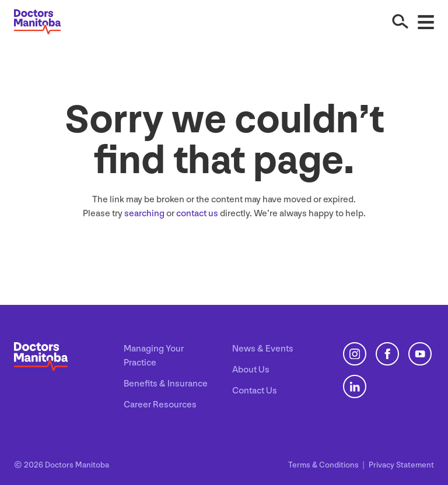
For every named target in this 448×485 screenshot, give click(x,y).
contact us (197, 214)
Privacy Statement (401, 465)
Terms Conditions (324, 465)
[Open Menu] (426, 22)
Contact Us (255, 391)
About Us (251, 370)
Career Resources (160, 405)
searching (144, 214)
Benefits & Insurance (166, 384)
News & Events (263, 349)
